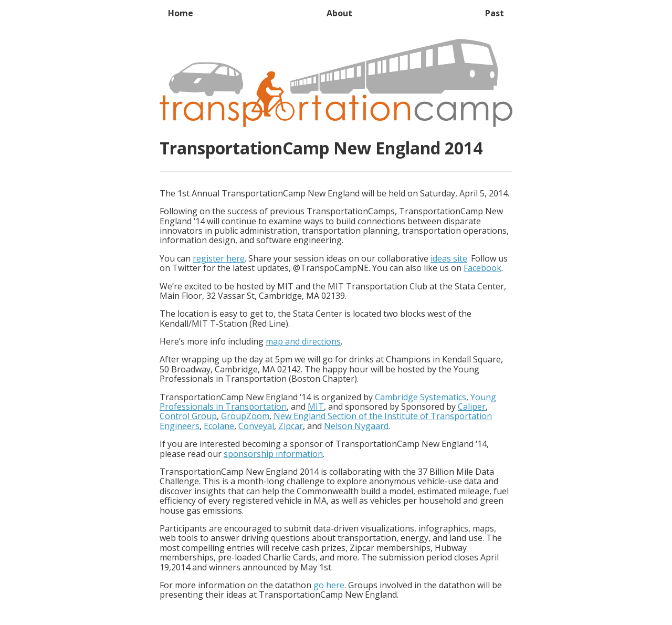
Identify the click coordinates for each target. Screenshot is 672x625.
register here (219, 258)
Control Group (188, 416)
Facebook (482, 268)
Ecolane (219, 426)
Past (495, 13)
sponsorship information (273, 454)
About (339, 13)
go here (329, 585)
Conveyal (256, 426)
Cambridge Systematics (421, 397)
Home (181, 13)
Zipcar (291, 426)
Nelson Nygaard (356, 426)
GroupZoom (245, 416)
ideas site (449, 258)
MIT (316, 407)
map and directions (303, 341)
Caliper (472, 407)
